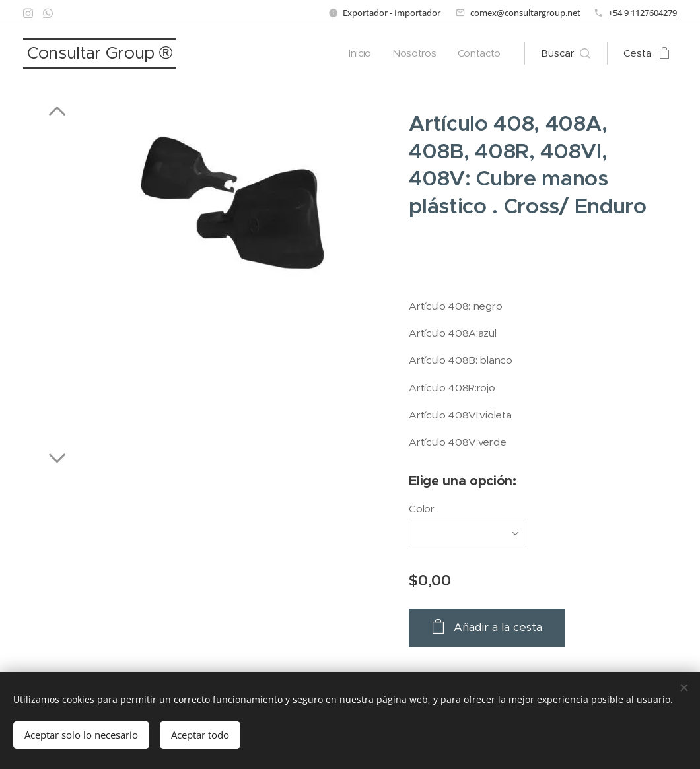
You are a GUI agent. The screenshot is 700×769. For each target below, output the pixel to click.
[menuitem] (360, 53)
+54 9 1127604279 (643, 13)
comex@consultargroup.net (525, 13)
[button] (566, 53)
